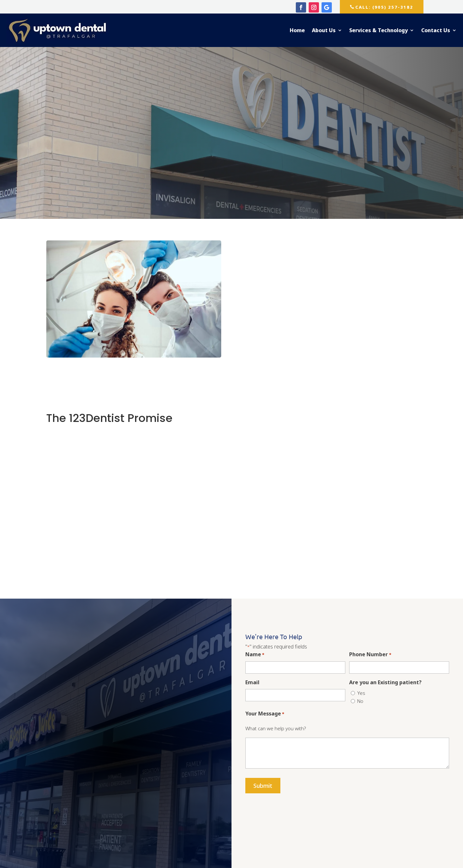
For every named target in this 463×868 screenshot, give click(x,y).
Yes (361, 693)
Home (297, 30)
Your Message (265, 714)
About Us (324, 30)
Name (255, 655)
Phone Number (370, 655)
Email (252, 682)
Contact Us (436, 30)
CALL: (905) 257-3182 (386, 7)
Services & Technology (378, 30)
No (360, 701)
